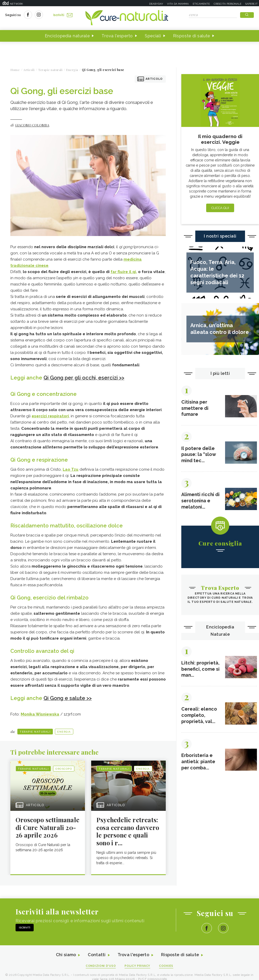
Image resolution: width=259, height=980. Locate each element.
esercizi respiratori (50, 416)
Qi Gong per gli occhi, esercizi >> (84, 378)
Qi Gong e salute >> (68, 698)
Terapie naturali (35, 731)
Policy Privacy (138, 966)
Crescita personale (228, 4)
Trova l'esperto (117, 36)
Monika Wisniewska (40, 714)
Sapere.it (251, 4)
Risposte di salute (192, 36)
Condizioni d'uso (101, 966)
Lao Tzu (71, 469)
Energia (64, 731)
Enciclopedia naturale (67, 36)
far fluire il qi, (124, 272)
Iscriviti (63, 15)
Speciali (153, 36)
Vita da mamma (178, 4)
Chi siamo (66, 955)
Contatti (97, 955)
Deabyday (156, 4)
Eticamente (201, 4)
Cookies (167, 966)
